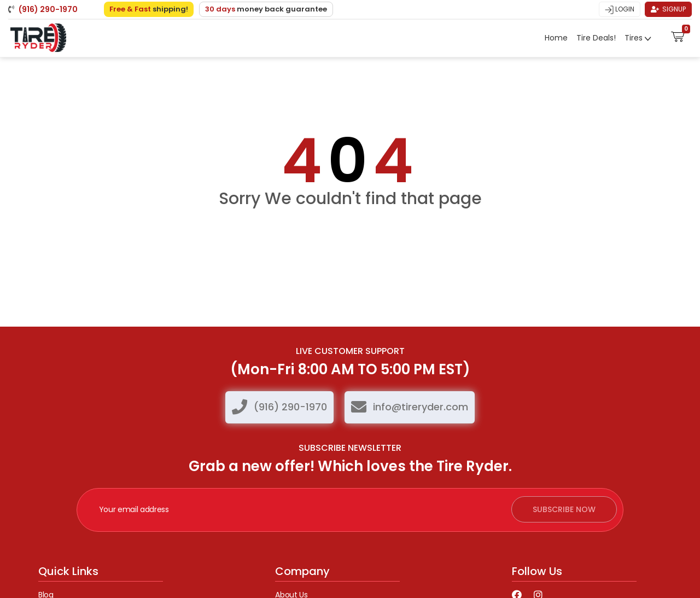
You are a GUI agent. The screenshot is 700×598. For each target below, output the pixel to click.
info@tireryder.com (421, 407)
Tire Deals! (596, 38)
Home (556, 38)
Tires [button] (635, 38)
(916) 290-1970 (290, 407)
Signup (668, 9)
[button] (678, 36)
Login (620, 9)
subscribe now (564, 509)
